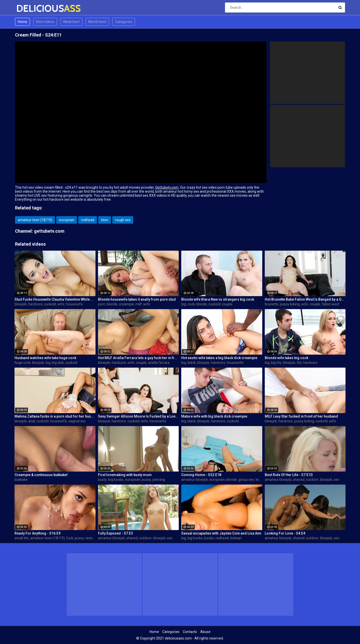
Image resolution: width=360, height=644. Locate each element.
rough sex (123, 220)
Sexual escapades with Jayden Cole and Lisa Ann (221, 533)
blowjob (21, 304)
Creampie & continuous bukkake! (41, 475)
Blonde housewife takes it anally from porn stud (137, 299)
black (192, 363)
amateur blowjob (195, 480)
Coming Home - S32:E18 (201, 475)
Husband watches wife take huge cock (45, 358)
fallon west (330, 304)
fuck (70, 538)
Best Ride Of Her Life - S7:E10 (289, 475)
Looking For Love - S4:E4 (285, 533)
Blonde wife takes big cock (286, 358)
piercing (159, 480)
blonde (112, 304)
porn (102, 304)
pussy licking (290, 304)
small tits (22, 538)
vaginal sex (77, 421)
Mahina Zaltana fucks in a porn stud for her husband (55, 416)
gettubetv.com (49, 231)
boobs (209, 538)
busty (102, 480)
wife (61, 304)
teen (105, 220)
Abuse (205, 632)
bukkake (21, 480)
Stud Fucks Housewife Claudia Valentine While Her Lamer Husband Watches (55, 299)
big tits (276, 363)
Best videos (45, 22)
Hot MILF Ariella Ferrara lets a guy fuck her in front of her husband (138, 358)
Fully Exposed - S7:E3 (115, 533)
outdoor (312, 480)
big (184, 304)
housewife (74, 304)
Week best (71, 22)
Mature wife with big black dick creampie (214, 416)
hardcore (35, 304)
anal (32, 421)
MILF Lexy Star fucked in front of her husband (301, 416)
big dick (58, 363)
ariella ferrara (159, 363)
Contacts (190, 632)
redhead (88, 220)
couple (227, 304)
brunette (272, 304)
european (67, 220)
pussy (146, 480)
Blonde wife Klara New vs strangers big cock (218, 299)
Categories (124, 22)
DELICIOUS (29, 8)
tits (299, 363)
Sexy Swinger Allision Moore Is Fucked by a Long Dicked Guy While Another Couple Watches (138, 416)
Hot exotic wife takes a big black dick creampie (219, 358)
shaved (299, 480)
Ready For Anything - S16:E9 (37, 533)
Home (22, 22)
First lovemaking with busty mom (125, 475)
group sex (246, 480)
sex (336, 480)
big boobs (116, 480)
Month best (97, 22)
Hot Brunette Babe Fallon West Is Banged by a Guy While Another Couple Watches (305, 299)
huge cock (22, 363)
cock (191, 304)
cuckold (50, 304)
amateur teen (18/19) (35, 220)
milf (139, 304)
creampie (126, 304)
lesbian (236, 538)
